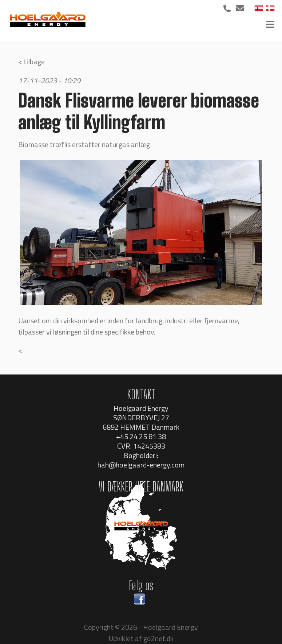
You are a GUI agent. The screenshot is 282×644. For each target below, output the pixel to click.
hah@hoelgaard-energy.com (141, 465)
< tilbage (31, 62)
